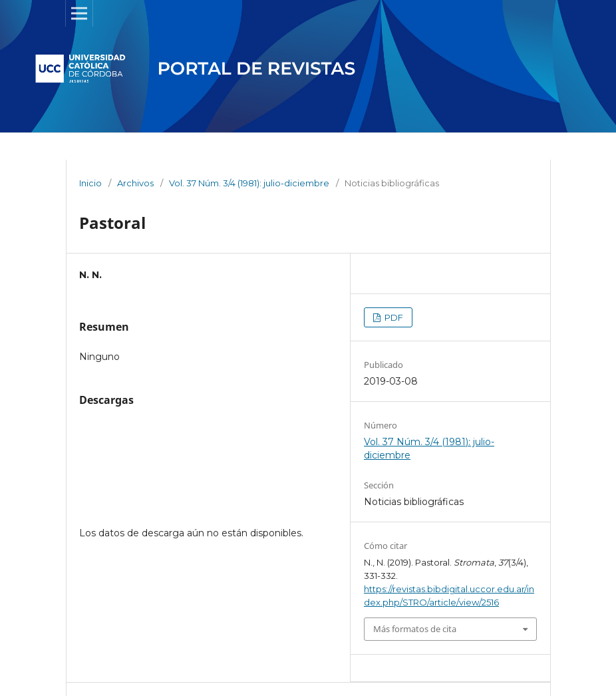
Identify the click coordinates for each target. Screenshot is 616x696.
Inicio (90, 183)
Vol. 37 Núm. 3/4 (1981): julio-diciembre (249, 183)
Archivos (135, 183)
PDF (393, 317)
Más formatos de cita (415, 629)
